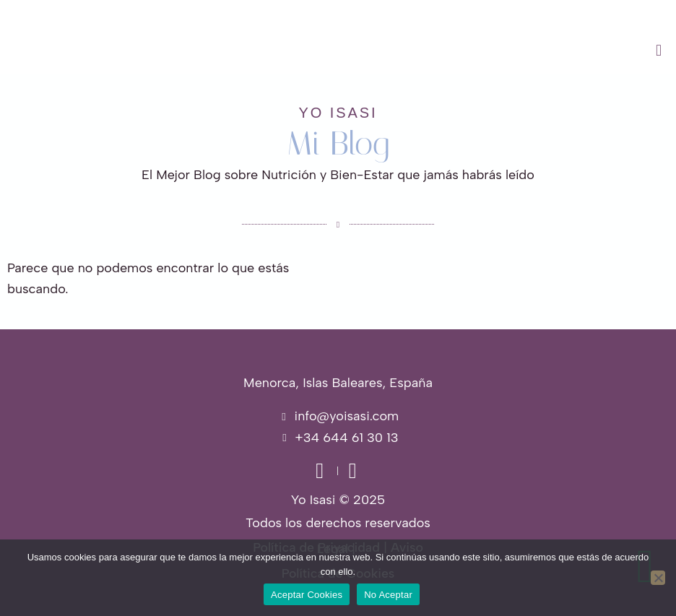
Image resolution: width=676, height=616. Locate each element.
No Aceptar (388, 595)
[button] (422, 51)
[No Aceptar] (658, 578)
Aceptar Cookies (307, 595)
